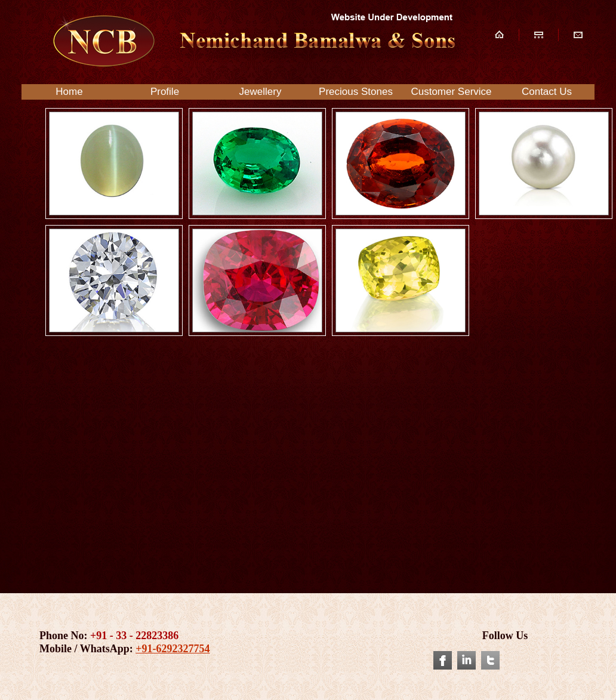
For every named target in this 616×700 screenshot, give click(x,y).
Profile (165, 92)
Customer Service (451, 92)
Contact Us (547, 92)
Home (69, 92)
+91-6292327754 (173, 649)
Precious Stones (356, 92)
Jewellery (261, 92)
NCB (252, 41)
